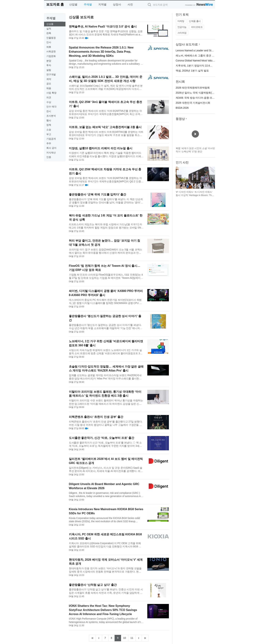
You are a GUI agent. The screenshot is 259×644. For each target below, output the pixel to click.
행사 (49, 120)
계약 (49, 79)
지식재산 (51, 153)
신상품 (50, 24)
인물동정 (51, 38)
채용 (49, 88)
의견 (49, 97)
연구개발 (51, 74)
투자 (49, 65)
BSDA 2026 (182, 108)
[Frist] (92, 638)
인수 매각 (51, 107)
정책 (49, 125)
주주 (49, 143)
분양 (49, 61)
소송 (49, 130)
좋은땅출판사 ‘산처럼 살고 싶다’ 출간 (93, 585)
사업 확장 (51, 93)
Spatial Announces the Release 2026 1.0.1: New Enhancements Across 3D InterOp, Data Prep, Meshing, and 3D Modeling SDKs (101, 52)
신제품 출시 (195, 21)
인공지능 (182, 27)
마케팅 (181, 21)
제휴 (49, 47)
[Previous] (99, 638)
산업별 (73, 4)
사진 (130, 4)
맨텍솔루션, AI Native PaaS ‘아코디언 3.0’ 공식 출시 (103, 26)
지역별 (102, 4)
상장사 (117, 4)
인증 (49, 157)
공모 (49, 84)
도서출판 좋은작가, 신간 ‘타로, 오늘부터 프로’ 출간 (102, 438)
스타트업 (182, 33)
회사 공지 (51, 148)
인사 (49, 42)
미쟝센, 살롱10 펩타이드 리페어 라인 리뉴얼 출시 (101, 148)
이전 (179, 178)
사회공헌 (51, 51)
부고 (49, 134)
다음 (212, 178)
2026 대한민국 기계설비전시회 (193, 103)
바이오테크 (197, 27)
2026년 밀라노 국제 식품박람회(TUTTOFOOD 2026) (205, 93)
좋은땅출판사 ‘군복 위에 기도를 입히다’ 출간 (97, 194)
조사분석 (51, 116)
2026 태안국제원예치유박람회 (193, 88)
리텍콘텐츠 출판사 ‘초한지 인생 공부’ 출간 (96, 417)
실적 (49, 29)
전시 (49, 111)
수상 (49, 102)
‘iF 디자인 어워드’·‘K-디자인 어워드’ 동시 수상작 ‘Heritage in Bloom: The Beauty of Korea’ (194, 195)
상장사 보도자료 (187, 44)
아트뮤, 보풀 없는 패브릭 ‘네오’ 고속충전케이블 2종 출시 (105, 127)
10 (126, 638)
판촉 (49, 33)
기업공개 (51, 139)
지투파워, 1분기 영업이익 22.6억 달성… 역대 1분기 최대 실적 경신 (213, 66)
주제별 (88, 4)
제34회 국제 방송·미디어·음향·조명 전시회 (199, 98)
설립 (49, 70)
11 (133, 638)
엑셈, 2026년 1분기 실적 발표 (192, 71)
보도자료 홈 (55, 4)
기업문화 (51, 56)
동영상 (180, 119)
